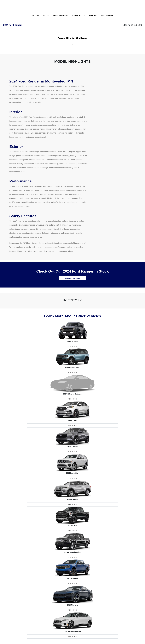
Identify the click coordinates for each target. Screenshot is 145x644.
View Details (72, 346)
